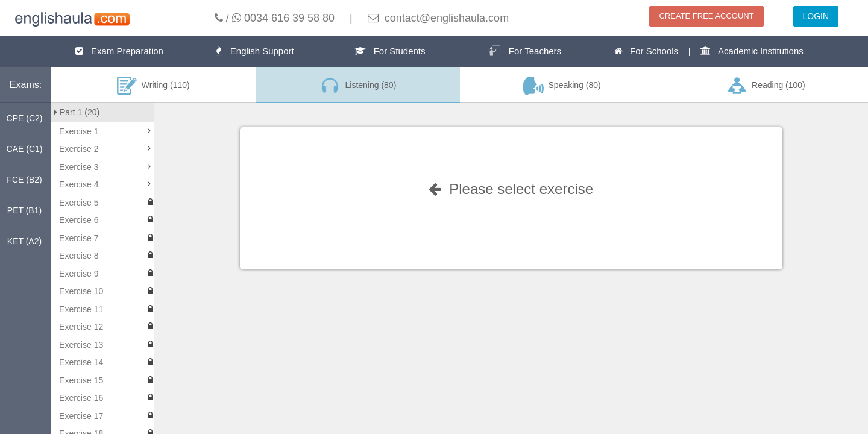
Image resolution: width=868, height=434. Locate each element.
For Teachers (525, 51)
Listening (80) (357, 86)
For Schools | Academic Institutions (709, 51)
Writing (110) (153, 86)
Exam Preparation (119, 51)
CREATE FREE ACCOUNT (706, 16)
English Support (254, 51)
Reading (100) (766, 86)
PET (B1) (24, 210)
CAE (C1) (25, 149)
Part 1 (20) (77, 112)
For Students (390, 51)
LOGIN (816, 16)
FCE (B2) (24, 180)
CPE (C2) (25, 118)
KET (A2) (24, 241)
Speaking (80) (562, 86)
